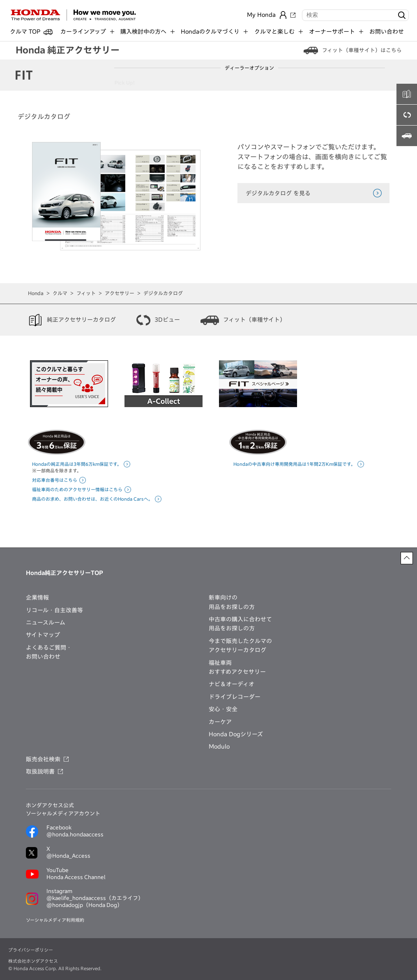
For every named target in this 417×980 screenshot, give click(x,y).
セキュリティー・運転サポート (254, 82)
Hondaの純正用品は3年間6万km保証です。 (77, 464)
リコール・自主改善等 (54, 610)
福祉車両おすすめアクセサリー (237, 667)
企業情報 (37, 598)
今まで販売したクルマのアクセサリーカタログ (240, 646)
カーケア (371, 82)
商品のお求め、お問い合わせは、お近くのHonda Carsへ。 (92, 499)
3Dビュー (167, 320)
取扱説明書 (40, 772)
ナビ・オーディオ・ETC (325, 82)
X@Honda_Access (68, 852)
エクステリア (163, 82)
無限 (396, 82)
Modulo (219, 746)
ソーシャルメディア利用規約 (55, 920)
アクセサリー (120, 293)
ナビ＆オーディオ (232, 684)
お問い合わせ (387, 32)
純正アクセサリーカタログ (81, 320)
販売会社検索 (43, 759)
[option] (69, 385)
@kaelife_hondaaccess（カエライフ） (95, 898)
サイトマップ (43, 635)
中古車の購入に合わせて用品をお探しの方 (240, 624)
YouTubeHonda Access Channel (76, 874)
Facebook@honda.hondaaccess (75, 831)
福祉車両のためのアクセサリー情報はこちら (77, 489)
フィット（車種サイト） (254, 320)
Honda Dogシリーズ (236, 734)
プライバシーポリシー (31, 950)
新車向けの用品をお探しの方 (232, 602)
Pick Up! (129, 82)
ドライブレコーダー (235, 697)
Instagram (95, 899)
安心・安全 (223, 709)
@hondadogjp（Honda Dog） (84, 905)
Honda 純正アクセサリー (68, 50)
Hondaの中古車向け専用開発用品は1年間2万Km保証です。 (294, 464)
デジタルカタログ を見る (278, 193)
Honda (36, 293)
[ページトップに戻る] (407, 558)
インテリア (198, 82)
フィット (86, 293)
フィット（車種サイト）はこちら (362, 50)
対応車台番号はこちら (55, 480)
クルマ (60, 293)
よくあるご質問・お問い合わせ (49, 652)
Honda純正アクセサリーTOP (65, 573)
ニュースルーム (46, 623)
